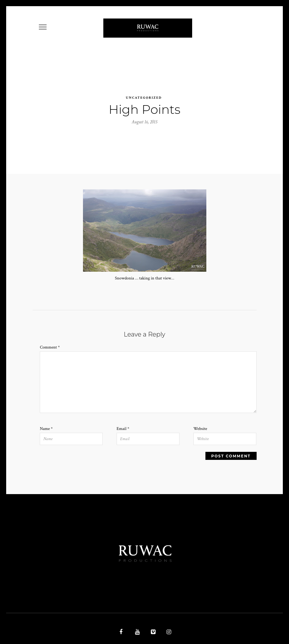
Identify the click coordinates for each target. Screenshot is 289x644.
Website (200, 422)
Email (123, 422)
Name (46, 422)
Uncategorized (144, 91)
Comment (50, 341)
